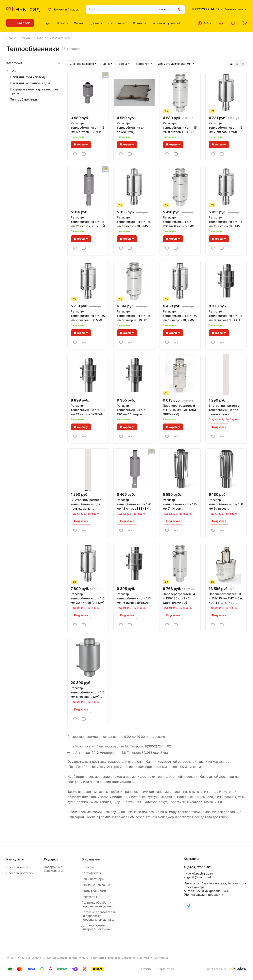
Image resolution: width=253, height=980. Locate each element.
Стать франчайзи (94, 891)
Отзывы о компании (96, 885)
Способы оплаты (18, 867)
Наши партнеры (93, 879)
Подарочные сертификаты (53, 869)
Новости (88, 867)
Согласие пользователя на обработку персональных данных (99, 916)
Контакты (145, 969)
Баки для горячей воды (29, 77)
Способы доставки (20, 873)
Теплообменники (24, 99)
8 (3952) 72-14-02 (206, 9)
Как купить (15, 859)
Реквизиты (89, 897)
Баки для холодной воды (30, 83)
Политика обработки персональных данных (98, 904)
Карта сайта (166, 969)
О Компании (91, 859)
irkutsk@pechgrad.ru (198, 873)
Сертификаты (91, 873)
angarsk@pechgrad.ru (199, 877)
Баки (15, 71)
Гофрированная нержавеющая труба (34, 91)
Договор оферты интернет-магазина (96, 927)
